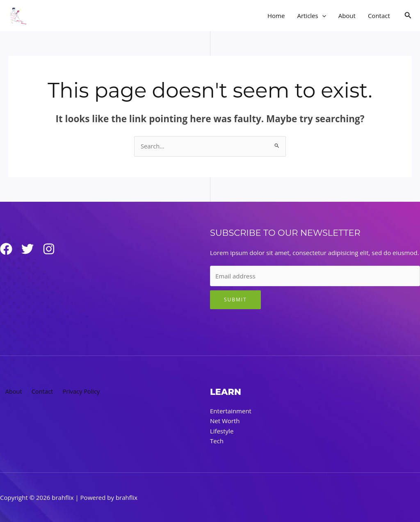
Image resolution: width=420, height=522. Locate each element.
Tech (217, 441)
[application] (322, 16)
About (347, 16)
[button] (408, 16)
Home (276, 16)
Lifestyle (222, 431)
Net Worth (225, 421)
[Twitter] (31, 249)
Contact (379, 16)
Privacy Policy (78, 392)
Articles (311, 16)
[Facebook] (6, 249)
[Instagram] (55, 249)
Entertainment (231, 411)
